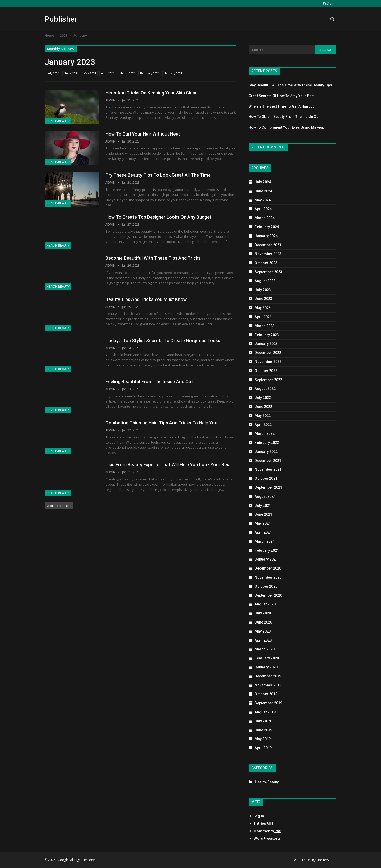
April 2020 (263, 640)
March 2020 (265, 649)
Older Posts (59, 506)
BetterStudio (327, 860)
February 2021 (267, 550)
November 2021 (268, 469)
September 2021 (268, 487)
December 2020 (268, 568)
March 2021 (265, 541)
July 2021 (263, 506)
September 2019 (268, 703)
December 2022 (268, 353)
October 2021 (266, 478)
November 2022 (268, 362)
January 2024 (173, 73)
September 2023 (268, 272)
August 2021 (265, 496)
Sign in (330, 3)
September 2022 (268, 380)
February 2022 (267, 443)
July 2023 (263, 290)
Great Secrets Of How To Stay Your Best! (282, 96)
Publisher (61, 19)
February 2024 (150, 73)
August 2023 (265, 281)
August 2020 (265, 604)
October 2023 (266, 263)
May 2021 (263, 523)
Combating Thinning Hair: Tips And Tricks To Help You (161, 423)
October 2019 (266, 694)
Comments (268, 831)
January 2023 (266, 344)
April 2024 (108, 73)
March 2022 (265, 433)
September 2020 (268, 595)
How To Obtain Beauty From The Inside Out (284, 117)
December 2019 (268, 676)
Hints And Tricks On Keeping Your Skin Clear (151, 93)
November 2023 (268, 254)
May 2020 (263, 631)
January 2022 (266, 452)
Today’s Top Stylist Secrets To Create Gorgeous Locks (163, 340)
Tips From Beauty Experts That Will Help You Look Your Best (168, 465)
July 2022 (263, 398)
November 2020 (268, 577)
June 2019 (263, 730)
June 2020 (263, 622)
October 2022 (266, 371)
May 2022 (263, 416)
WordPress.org (267, 838)
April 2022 (263, 425)
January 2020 (266, 667)
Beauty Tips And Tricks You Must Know (146, 299)
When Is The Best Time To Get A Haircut (281, 106)
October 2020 (266, 586)
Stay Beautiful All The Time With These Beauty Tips (290, 85)
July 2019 (263, 721)
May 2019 (263, 739)
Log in (259, 816)
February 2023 (267, 335)
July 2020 (263, 613)
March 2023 (265, 326)
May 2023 (263, 308)
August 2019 (265, 712)
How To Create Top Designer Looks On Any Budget (158, 217)
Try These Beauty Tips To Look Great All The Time (158, 175)
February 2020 (267, 658)
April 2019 (263, 748)
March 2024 (127, 73)
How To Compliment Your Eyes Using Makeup (286, 127)
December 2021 (268, 461)
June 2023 (263, 299)
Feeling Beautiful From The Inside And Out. (150, 381)
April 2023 (263, 317)
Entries (264, 824)
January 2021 (266, 559)
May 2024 (90, 73)
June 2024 (71, 73)
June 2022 (263, 407)
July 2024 (53, 73)
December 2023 (268, 245)
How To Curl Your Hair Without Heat (143, 134)
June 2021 (263, 514)
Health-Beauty (58, 121)
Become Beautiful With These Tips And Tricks (153, 258)
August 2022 (265, 389)
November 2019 (268, 685)
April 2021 (263, 532)
